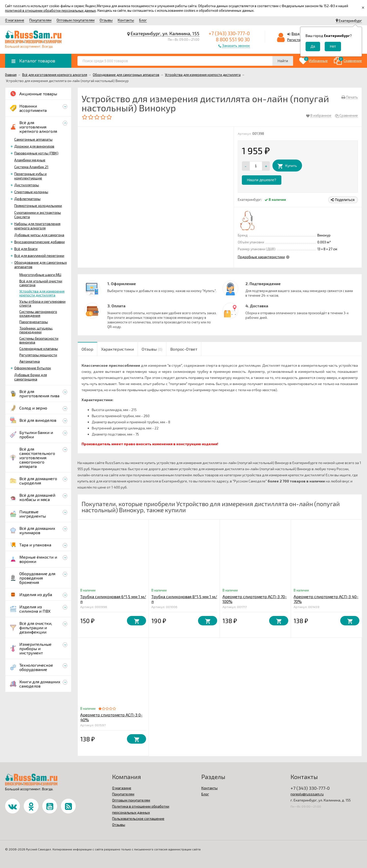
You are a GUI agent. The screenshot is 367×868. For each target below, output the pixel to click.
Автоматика (30, 361)
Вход (296, 34)
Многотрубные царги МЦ (40, 275)
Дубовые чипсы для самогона (39, 235)
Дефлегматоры (27, 199)
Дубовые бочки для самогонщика (31, 377)
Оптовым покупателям (76, 20)
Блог (143, 20)
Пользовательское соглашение (138, 818)
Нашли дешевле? (262, 180)
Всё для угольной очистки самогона (41, 283)
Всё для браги (26, 249)
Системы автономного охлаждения (38, 313)
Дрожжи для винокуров (34, 146)
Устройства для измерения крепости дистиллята (42, 293)
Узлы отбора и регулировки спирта (42, 303)
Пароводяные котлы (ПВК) (36, 153)
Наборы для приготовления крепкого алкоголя (37, 226)
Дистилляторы (27, 185)
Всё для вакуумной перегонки (39, 255)
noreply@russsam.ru (307, 794)
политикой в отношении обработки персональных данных (50, 10)
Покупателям (40, 20)
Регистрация (298, 40)
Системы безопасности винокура (39, 340)
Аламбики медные (30, 160)
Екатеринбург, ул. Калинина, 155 (165, 33)
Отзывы (106, 20)
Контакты (126, 20)
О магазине (15, 20)
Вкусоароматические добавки (40, 242)
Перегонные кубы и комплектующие (30, 176)
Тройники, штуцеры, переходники (36, 330)
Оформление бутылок (33, 368)
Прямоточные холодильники (38, 206)
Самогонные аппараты (33, 139)
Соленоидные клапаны (39, 348)
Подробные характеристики (261, 257)
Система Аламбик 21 (31, 167)
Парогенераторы (34, 322)
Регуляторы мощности (38, 355)
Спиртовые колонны (31, 192)
